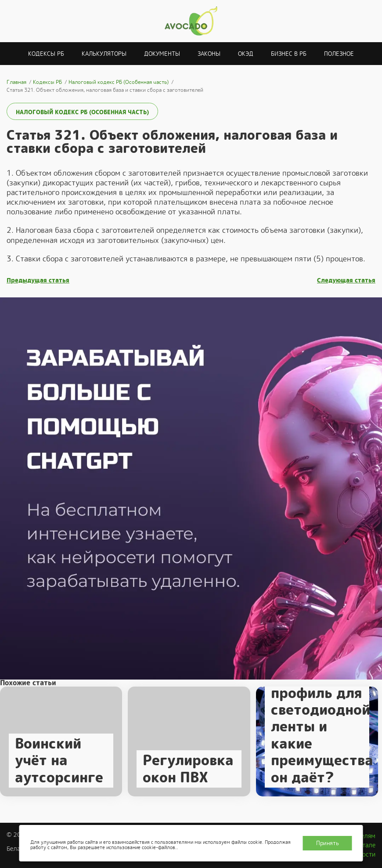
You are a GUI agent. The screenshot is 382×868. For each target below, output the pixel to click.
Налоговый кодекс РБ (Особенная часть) (82, 112)
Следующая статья (346, 280)
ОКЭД (246, 54)
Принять (328, 843)
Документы (162, 54)
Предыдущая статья (38, 280)
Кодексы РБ (46, 54)
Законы (209, 54)
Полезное (339, 54)
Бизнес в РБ (289, 54)
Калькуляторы (104, 54)
